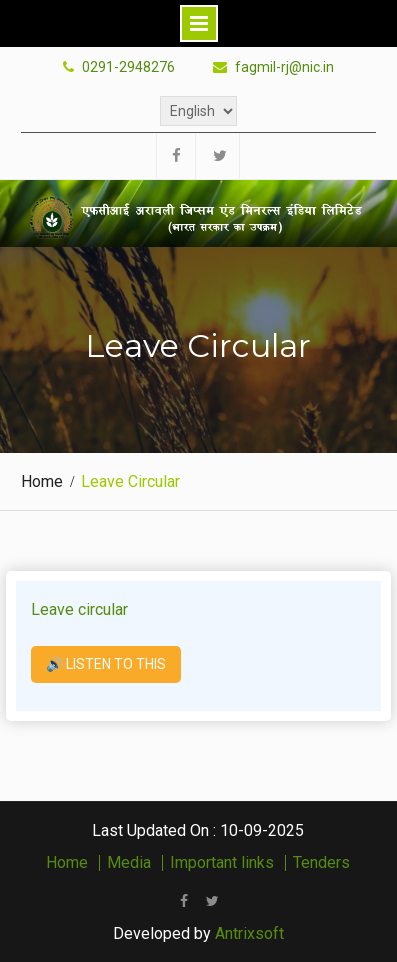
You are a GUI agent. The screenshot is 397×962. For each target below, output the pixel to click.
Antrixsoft (249, 933)
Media (129, 863)
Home (67, 863)
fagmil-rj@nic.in (284, 67)
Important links (222, 863)
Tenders (321, 863)
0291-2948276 (128, 67)
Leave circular (79, 609)
